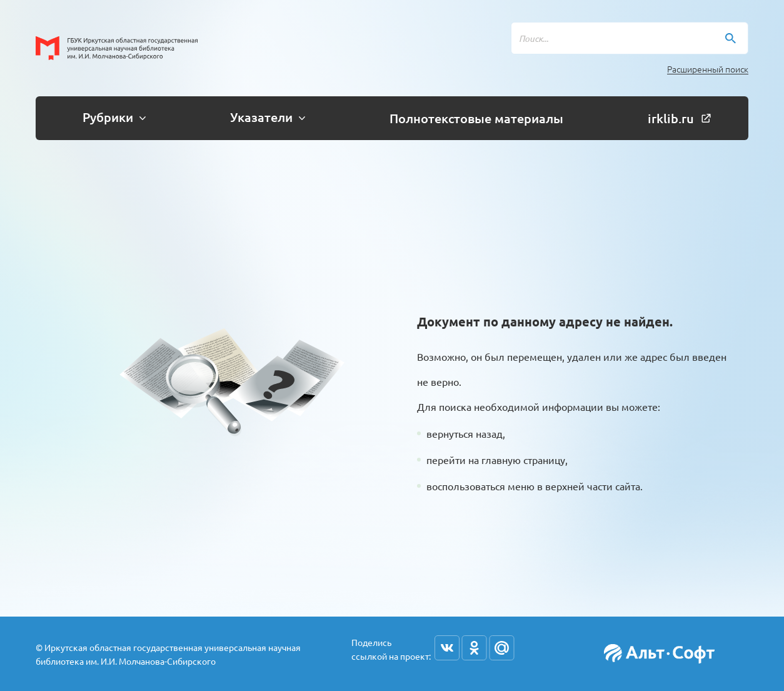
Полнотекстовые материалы (476, 118)
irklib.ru (679, 118)
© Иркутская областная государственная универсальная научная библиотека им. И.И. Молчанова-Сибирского (168, 654)
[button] (109, 118)
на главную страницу (517, 460)
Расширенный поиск (708, 69)
